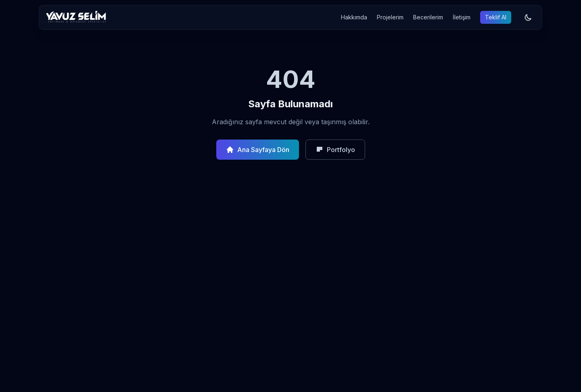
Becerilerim (428, 17)
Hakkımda (354, 17)
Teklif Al (496, 17)
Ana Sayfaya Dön (258, 150)
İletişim (462, 17)
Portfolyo (335, 150)
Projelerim (390, 17)
